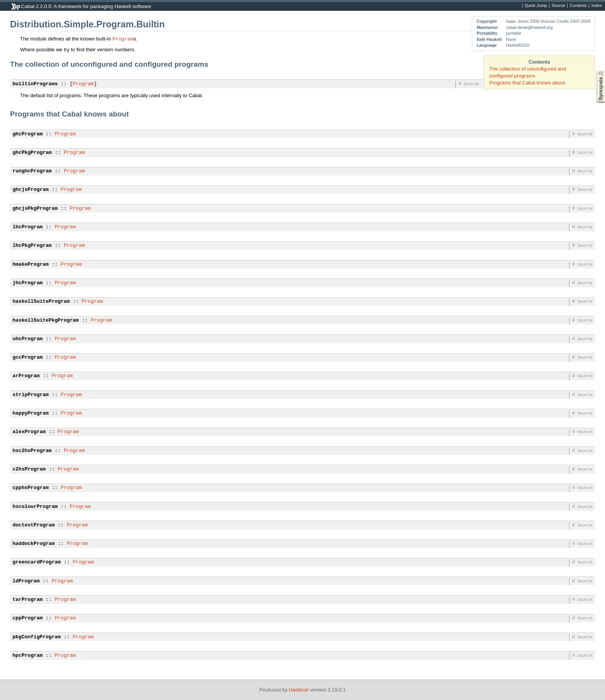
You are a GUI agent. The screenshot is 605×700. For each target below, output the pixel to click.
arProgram (26, 376)
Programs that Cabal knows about (527, 83)
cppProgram (28, 618)
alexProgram (29, 432)
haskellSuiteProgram (41, 302)
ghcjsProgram (31, 190)
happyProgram (31, 413)
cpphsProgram (31, 488)
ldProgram (26, 581)
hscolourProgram (35, 507)
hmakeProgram (31, 265)
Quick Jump (536, 6)
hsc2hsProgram (32, 451)
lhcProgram (28, 227)
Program (123, 39)
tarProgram (28, 600)
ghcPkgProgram (32, 153)
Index (597, 6)
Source (559, 6)
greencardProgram (37, 562)
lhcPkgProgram (32, 246)
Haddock (299, 690)
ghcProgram (28, 134)
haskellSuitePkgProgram (46, 320)
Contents (578, 6)
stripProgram (31, 395)
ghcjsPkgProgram (35, 209)
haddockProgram (34, 544)
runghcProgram (32, 171)
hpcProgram (28, 656)
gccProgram (28, 358)
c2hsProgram (29, 469)
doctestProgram (34, 525)
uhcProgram (28, 339)
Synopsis (595, 70)
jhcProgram (28, 283)
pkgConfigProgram (37, 637)
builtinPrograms (35, 84)
